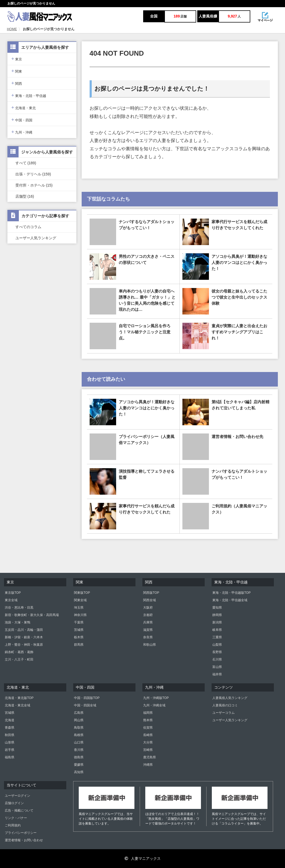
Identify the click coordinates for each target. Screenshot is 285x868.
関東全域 (80, 600)
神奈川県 (80, 615)
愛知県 (217, 608)
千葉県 (79, 622)
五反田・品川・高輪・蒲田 (24, 630)
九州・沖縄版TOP (156, 698)
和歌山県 (150, 645)
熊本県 (148, 720)
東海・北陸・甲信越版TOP (231, 593)
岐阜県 (217, 630)
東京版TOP (13, 593)
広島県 (79, 713)
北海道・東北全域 (17, 705)
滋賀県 (148, 630)
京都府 (148, 615)
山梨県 (217, 645)
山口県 (79, 742)
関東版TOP (82, 593)
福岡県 (148, 713)
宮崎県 (148, 750)
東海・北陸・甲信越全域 (230, 600)
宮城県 (10, 713)
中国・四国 (22, 120)
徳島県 (79, 757)
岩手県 (10, 750)
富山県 (217, 667)
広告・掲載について (19, 811)
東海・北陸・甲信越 (29, 95)
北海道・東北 (24, 107)
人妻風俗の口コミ (225, 705)
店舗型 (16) (25, 196)
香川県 (79, 750)
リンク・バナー (16, 818)
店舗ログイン (14, 803)
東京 (17, 59)
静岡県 (217, 615)
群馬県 (79, 645)
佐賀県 (148, 728)
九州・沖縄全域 (154, 705)
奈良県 (148, 637)
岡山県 (79, 720)
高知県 (79, 772)
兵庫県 (148, 622)
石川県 (217, 659)
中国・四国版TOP (87, 698)
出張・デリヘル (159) (33, 174)
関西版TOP (151, 593)
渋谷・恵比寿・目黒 (19, 608)
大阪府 (148, 608)
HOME (12, 29)
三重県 (217, 637)
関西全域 (150, 600)
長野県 (217, 652)
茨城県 (79, 630)
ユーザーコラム (223, 713)
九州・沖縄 (22, 132)
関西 (17, 83)
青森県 (10, 728)
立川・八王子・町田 (19, 659)
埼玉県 (79, 608)
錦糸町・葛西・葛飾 (19, 652)
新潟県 (217, 622)
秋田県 (10, 735)
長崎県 (148, 735)
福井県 (217, 674)
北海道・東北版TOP (19, 698)
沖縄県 (148, 765)
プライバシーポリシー (21, 833)
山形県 (10, 742)
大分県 (148, 742)
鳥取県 (79, 728)
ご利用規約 (13, 825)
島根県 (79, 735)
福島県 (10, 757)
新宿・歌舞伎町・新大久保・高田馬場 (32, 615)
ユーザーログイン (17, 796)
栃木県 (79, 637)
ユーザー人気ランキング (36, 238)
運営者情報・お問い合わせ (24, 840)
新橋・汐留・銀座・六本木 (24, 637)
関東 (17, 71)
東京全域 (11, 600)
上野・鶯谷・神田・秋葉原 (24, 645)
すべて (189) (26, 163)
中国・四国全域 (85, 705)
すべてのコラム (28, 227)
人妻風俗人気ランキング (230, 698)
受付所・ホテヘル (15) (34, 185)
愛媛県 (79, 765)
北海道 (10, 720)
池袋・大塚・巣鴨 (17, 622)
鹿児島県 (150, 757)
